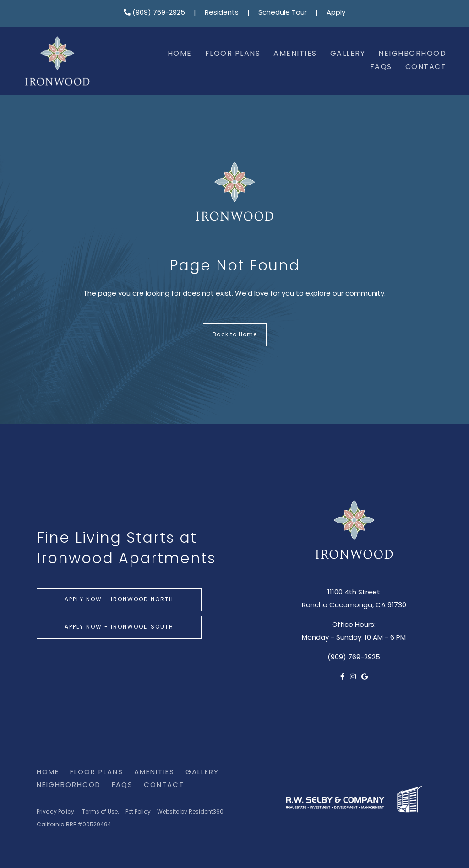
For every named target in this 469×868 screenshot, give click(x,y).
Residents (222, 13)
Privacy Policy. (56, 812)
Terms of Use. (101, 812)
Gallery (348, 54)
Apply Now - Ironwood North (119, 600)
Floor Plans (233, 54)
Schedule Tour (283, 13)
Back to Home (235, 335)
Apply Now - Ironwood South (119, 627)
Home (180, 54)
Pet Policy (138, 812)
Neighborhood (412, 54)
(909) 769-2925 (154, 13)
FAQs (381, 67)
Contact (426, 67)
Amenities (295, 54)
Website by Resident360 (190, 812)
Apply (336, 13)
